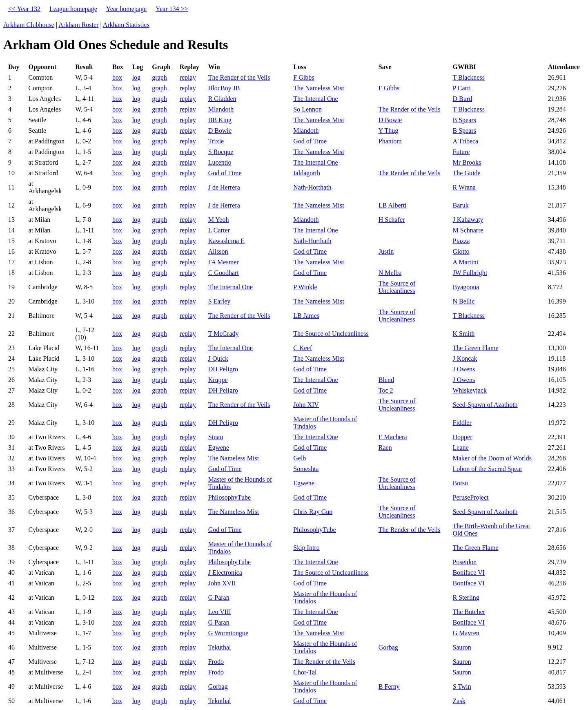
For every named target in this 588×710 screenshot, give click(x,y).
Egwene (219, 448)
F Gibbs (304, 77)
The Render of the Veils (239, 77)
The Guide (467, 173)
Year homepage (126, 9)
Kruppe (218, 380)
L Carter (219, 230)
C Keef (303, 348)
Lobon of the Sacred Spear (488, 469)
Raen (385, 448)
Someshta (306, 469)
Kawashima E (226, 241)
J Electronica (225, 573)
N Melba (390, 273)
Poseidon (465, 562)
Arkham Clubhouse (29, 25)
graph (159, 77)
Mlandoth (221, 109)
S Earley (219, 301)
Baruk (461, 205)
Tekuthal (220, 647)
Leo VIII (220, 612)
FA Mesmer (224, 262)
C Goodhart (224, 273)
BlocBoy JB (224, 88)
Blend (386, 380)
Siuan (216, 437)
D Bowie (390, 120)
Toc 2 (386, 390)
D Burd (463, 99)
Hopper (463, 437)
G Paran (219, 597)
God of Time (310, 141)
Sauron (462, 647)
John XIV (306, 405)
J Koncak (465, 358)
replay (188, 77)
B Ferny (389, 687)
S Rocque (221, 152)
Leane (461, 448)
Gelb (300, 458)
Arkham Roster (78, 25)
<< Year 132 (24, 9)
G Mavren (466, 633)
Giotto (461, 251)
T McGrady (224, 334)
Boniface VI (469, 573)
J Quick (218, 358)
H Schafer (392, 220)
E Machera (393, 437)
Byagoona (466, 287)
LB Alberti (393, 205)
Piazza (461, 241)
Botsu (460, 483)
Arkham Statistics (126, 25)
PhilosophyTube (229, 497)
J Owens (464, 369)
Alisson (218, 251)
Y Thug (388, 131)
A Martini (466, 262)
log (136, 77)
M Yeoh (219, 220)
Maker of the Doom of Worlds (492, 458)
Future (461, 152)
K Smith (464, 334)
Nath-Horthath (312, 187)
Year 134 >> (172, 9)
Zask (459, 701)
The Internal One (315, 99)
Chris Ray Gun (313, 512)
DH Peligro (223, 369)
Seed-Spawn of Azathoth (485, 405)
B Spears (464, 120)
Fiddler (462, 423)
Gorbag (388, 647)
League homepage (73, 9)
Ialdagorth (307, 173)
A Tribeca (466, 141)
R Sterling (466, 597)
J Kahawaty (468, 220)
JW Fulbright (470, 273)
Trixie (216, 141)
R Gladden (222, 99)
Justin (386, 251)
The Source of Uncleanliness (397, 287)
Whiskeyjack (470, 390)
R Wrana (464, 187)
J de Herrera (224, 187)
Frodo (216, 662)
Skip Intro (306, 548)
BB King (220, 120)
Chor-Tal (305, 672)
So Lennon (307, 109)
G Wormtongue (228, 633)
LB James (306, 316)
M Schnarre (468, 230)
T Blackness (469, 77)
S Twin (462, 687)
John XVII (222, 583)
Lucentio (220, 162)
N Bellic (464, 301)
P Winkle (305, 287)
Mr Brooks (467, 162)
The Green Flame (476, 348)
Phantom (390, 141)
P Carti (462, 88)
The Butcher (469, 612)
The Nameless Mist (318, 88)
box (117, 77)
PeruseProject (471, 497)
